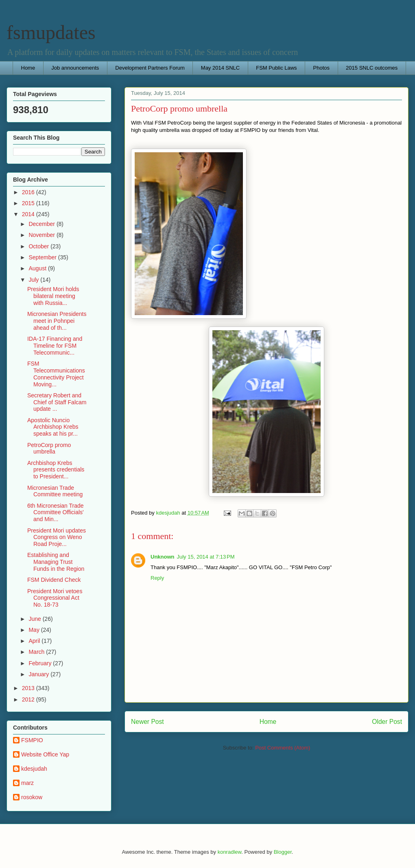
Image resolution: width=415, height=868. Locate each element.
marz (27, 783)
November (42, 235)
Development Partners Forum (150, 68)
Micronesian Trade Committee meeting (55, 491)
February (41, 663)
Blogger (283, 852)
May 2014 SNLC (220, 68)
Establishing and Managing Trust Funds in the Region (56, 562)
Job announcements (75, 68)
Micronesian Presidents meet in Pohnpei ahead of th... (57, 321)
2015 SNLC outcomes (372, 68)
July (34, 280)
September (43, 257)
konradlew (230, 852)
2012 (29, 699)
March (37, 652)
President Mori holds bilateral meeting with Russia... (53, 296)
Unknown (163, 557)
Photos (321, 68)
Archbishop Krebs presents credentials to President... (56, 470)
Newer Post (147, 722)
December (42, 224)
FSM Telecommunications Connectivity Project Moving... (56, 374)
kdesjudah (34, 769)
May (35, 630)
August (38, 268)
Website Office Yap (45, 754)
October (39, 246)
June (35, 619)
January (39, 674)
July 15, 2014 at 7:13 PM (206, 557)
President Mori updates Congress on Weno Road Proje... (57, 537)
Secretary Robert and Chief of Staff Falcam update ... (57, 402)
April (35, 641)
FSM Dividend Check (54, 580)
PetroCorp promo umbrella (49, 448)
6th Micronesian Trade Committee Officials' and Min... (56, 513)
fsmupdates (51, 32)
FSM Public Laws (276, 68)
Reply (157, 578)
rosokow (32, 797)
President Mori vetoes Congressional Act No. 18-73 (55, 598)
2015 (29, 203)
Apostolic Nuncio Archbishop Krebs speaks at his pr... (53, 427)
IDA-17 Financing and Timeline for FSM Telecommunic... (55, 346)
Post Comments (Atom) (283, 748)
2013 (29, 688)
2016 (29, 192)
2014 (29, 214)
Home (28, 68)
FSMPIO (32, 740)
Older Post (387, 722)
